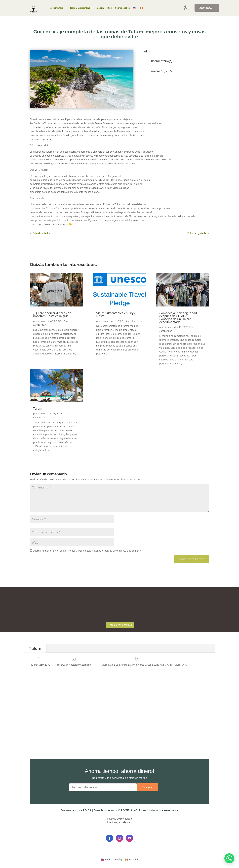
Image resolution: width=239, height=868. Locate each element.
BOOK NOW (205, 8)
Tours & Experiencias (80, 8)
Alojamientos (57, 8)
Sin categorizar (134, 321)
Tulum (38, 408)
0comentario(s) (162, 61)
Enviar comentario (191, 559)
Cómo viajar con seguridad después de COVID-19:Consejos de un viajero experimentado (178, 317)
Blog (109, 8)
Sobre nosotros (122, 8)
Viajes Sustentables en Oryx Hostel (116, 314)
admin (41, 321)
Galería (100, 8)
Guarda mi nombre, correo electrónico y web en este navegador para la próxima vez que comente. (87, 551)
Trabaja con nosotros (120, 626)
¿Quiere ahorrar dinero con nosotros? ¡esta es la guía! (52, 314)
